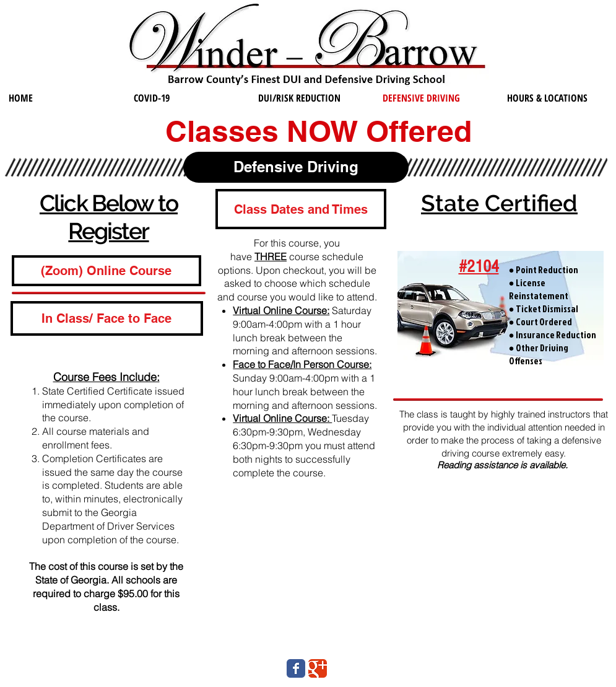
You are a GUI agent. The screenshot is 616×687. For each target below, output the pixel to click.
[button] (301, 209)
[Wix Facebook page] (296, 668)
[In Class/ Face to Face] (107, 318)
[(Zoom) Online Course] (106, 271)
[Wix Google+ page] (318, 668)
